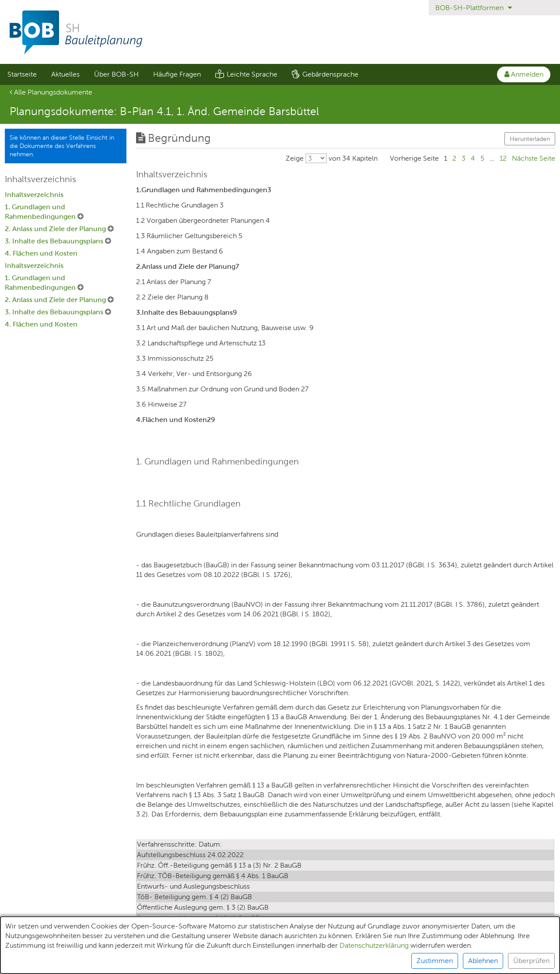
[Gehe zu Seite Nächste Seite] (534, 158)
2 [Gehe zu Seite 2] (454, 158)
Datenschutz (180, 963)
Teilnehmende (79, 963)
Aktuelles (65, 74)
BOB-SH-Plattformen (474, 8)
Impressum (232, 963)
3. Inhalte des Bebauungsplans (55, 241)
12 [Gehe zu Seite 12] (503, 158)
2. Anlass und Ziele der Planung (56, 229)
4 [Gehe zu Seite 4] (473, 158)
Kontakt (423, 963)
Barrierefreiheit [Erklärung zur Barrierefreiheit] (288, 963)
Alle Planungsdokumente (51, 92)
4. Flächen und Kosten (41, 253)
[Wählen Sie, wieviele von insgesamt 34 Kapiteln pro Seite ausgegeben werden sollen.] (332, 158)
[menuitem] (22, 74)
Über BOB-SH (116, 74)
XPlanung (131, 963)
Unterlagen (25, 963)
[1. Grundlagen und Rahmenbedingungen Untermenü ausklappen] (80, 217)
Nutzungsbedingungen (361, 963)
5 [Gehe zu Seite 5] (482, 158)
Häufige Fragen (177, 74)
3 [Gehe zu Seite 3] (464, 158)
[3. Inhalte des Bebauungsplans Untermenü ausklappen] (108, 241)
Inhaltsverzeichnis (34, 195)
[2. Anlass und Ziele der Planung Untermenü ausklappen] (111, 229)
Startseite (22, 74)
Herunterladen (530, 139)
